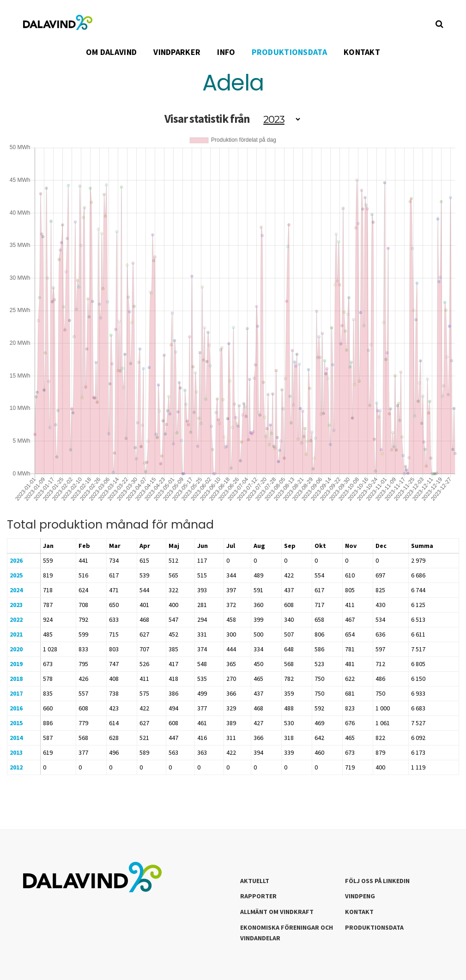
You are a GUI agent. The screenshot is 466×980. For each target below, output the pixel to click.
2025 (16, 575)
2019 (16, 664)
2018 (16, 679)
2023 (16, 605)
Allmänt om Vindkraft (277, 912)
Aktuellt (255, 881)
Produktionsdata (374, 927)
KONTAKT (362, 52)
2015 (16, 723)
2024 (16, 590)
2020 (16, 649)
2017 (16, 693)
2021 (16, 634)
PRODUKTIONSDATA (289, 52)
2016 (16, 708)
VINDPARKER (177, 52)
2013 (16, 752)
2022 (16, 619)
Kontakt (359, 912)
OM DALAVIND (111, 52)
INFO (226, 52)
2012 (16, 767)
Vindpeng (360, 896)
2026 (16, 560)
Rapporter (258, 896)
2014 (16, 738)
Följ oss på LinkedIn (377, 881)
